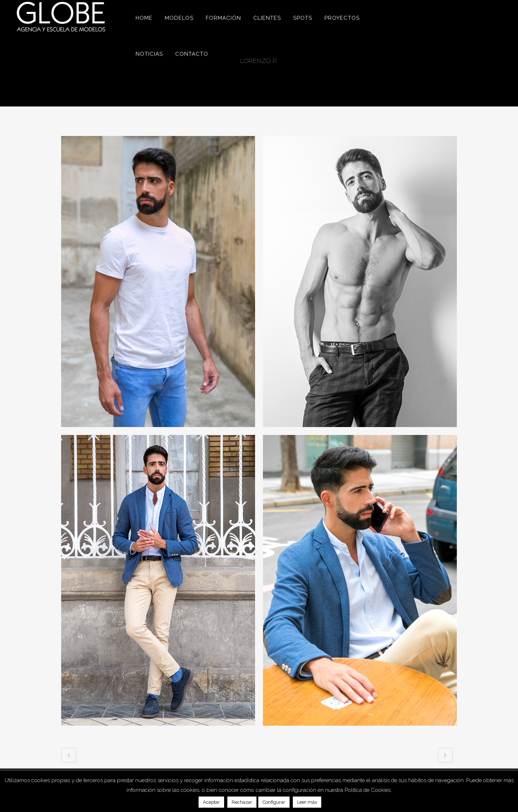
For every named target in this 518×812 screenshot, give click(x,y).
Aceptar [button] (211, 802)
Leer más (307, 802)
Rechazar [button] (242, 802)
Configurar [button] (274, 802)
